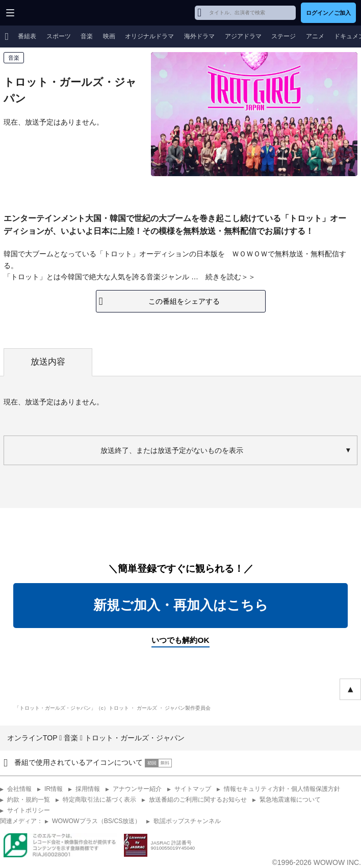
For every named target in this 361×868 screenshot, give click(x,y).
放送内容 (48, 362)
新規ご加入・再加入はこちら (181, 605)
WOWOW (47, 13)
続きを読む (223, 277)
